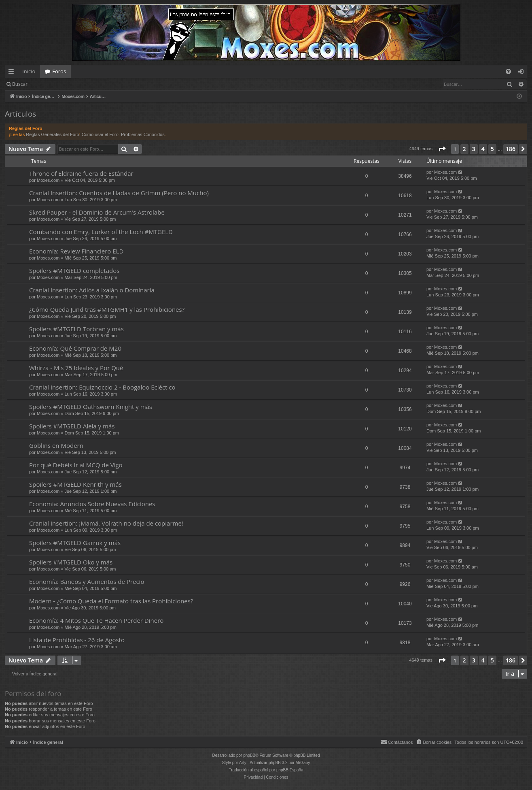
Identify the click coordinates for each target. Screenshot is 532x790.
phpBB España (290, 770)
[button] (442, 149)
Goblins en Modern (56, 445)
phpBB (249, 755)
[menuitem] (508, 71)
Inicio (29, 71)
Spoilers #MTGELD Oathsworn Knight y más (91, 407)
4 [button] (483, 149)
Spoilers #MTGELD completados (74, 270)
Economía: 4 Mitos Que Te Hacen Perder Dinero (96, 620)
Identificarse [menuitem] (523, 73)
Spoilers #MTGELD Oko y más (71, 562)
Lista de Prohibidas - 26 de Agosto (77, 640)
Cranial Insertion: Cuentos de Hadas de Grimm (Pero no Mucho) (119, 193)
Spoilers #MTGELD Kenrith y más (75, 484)
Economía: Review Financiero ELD (76, 251)
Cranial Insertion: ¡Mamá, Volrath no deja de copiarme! (106, 523)
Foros (59, 71)
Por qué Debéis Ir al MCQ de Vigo (76, 465)
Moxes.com (48, 180)
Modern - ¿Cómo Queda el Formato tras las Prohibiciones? (111, 601)
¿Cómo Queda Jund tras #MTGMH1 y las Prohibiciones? (107, 309)
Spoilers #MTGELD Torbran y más (76, 329)
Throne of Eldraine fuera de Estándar (81, 173)
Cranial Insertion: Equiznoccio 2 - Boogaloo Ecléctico (102, 387)
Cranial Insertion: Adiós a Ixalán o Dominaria (92, 290)
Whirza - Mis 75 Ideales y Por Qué (76, 368)
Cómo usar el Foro (100, 134)
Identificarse (53, 84)
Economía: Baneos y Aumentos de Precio (87, 581)
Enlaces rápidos (13, 73)
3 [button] (474, 149)
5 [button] (492, 149)
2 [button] (464, 149)
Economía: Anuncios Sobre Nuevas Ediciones (92, 504)
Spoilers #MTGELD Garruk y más (75, 543)
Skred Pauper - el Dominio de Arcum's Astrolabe (97, 212)
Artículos (20, 114)
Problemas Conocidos (143, 134)
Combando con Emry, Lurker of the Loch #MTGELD (101, 232)
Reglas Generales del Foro (52, 134)
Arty (243, 763)
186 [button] (511, 149)
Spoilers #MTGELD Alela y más (72, 426)
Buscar (20, 84)
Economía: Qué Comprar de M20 (75, 348)
